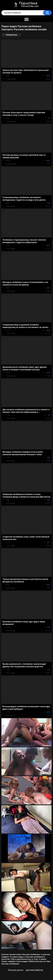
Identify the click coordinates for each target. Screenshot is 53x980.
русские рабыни (34, 970)
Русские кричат (16, 970)
